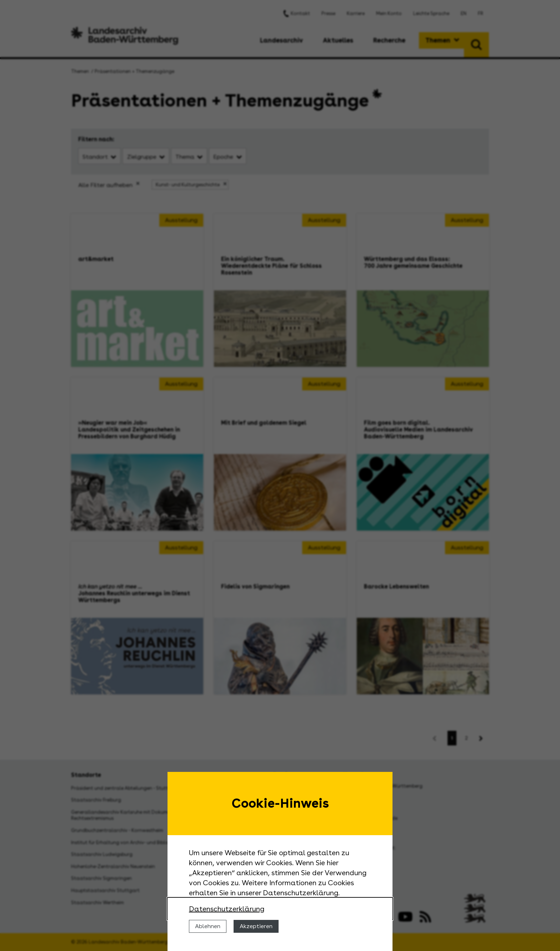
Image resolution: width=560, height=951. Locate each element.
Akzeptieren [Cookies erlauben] (256, 926)
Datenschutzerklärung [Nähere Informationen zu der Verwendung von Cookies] (227, 909)
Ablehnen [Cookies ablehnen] (208, 926)
